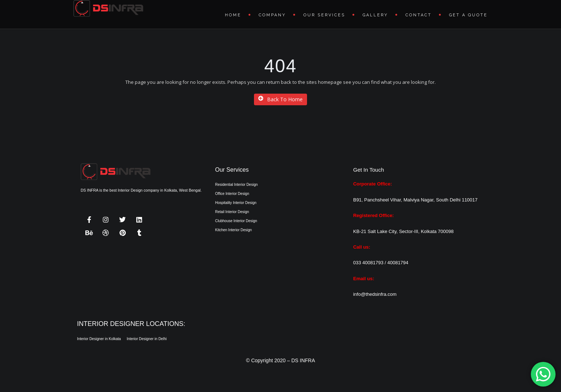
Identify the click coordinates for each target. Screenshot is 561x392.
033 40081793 (368, 263)
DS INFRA (303, 360)
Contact (419, 15)
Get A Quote (468, 15)
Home (233, 15)
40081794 (398, 263)
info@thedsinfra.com (375, 294)
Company (272, 15)
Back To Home (280, 99)
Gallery (375, 15)
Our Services (324, 15)
